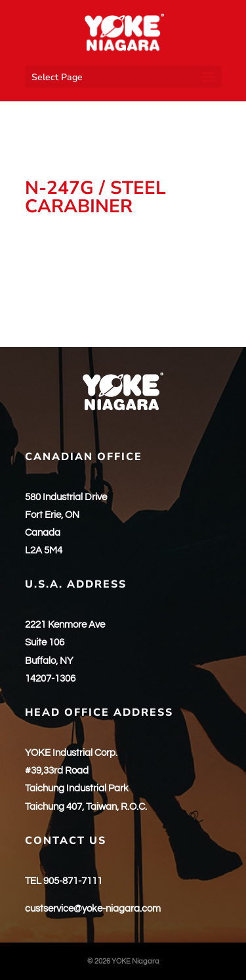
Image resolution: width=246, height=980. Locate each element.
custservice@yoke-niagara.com (93, 909)
